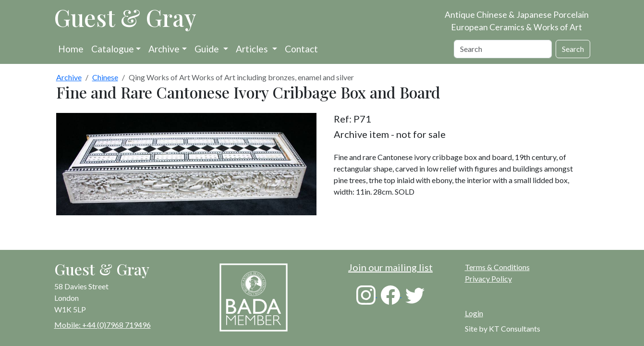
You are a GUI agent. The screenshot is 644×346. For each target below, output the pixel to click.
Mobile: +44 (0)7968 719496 (103, 325)
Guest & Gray (125, 17)
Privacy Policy (488, 278)
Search (573, 49)
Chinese (105, 77)
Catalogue (113, 49)
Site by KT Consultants (503, 328)
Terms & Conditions (497, 267)
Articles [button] (253, 49)
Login (474, 313)
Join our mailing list (390, 267)
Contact (301, 49)
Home (71, 49)
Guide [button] (208, 49)
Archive (164, 49)
